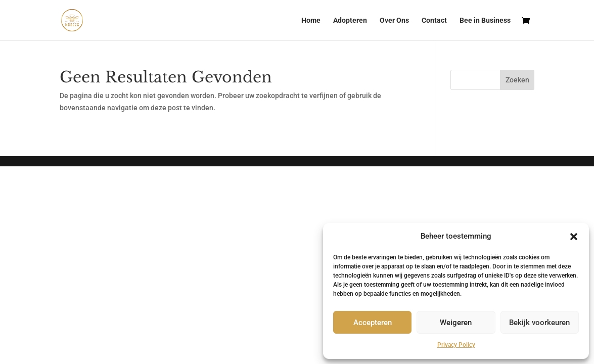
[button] (574, 237)
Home (311, 20)
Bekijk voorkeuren (539, 323)
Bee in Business (485, 20)
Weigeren (456, 323)
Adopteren (350, 20)
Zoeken (517, 80)
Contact (434, 20)
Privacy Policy (456, 345)
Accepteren (373, 323)
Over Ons (394, 20)
